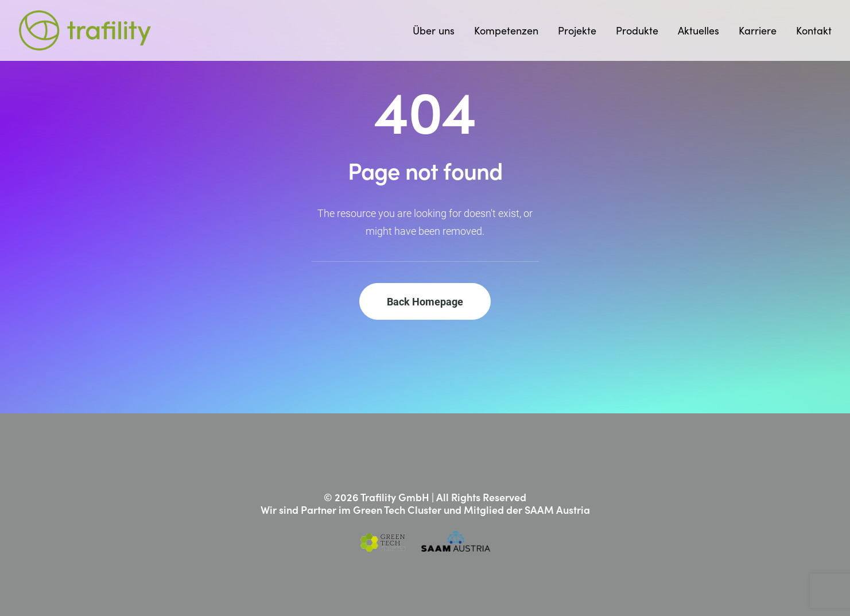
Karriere (758, 30)
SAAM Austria (557, 510)
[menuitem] (438, 30)
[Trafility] (85, 30)
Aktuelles (698, 30)
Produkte (637, 30)
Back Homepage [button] (425, 301)
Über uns (434, 30)
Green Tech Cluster (397, 510)
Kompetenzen (506, 30)
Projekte (577, 30)
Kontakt (814, 30)
